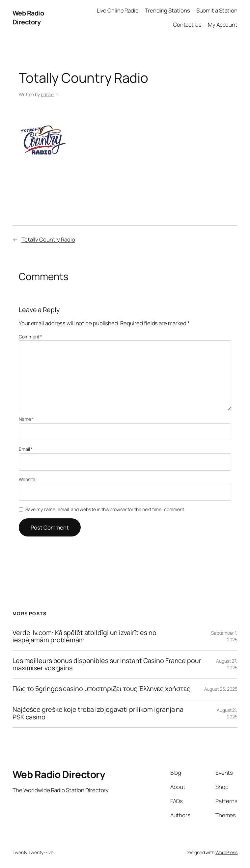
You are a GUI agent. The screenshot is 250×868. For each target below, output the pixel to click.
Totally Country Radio (48, 239)
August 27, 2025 (227, 664)
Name (26, 419)
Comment (30, 337)
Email (26, 449)
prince (47, 94)
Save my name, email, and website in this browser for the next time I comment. (105, 509)
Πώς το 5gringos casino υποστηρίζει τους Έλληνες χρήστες (101, 689)
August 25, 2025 (221, 689)
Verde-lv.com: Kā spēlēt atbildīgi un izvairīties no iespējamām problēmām (84, 636)
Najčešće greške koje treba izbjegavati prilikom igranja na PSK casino (98, 713)
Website (27, 479)
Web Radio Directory (28, 18)
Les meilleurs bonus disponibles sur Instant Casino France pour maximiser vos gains (107, 664)
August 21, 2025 (227, 713)
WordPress (226, 852)
